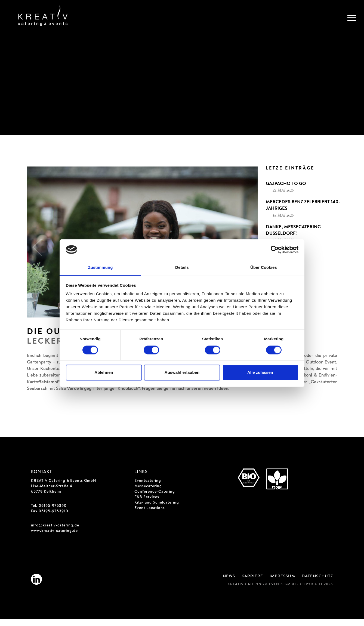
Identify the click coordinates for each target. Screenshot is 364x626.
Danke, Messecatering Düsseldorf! (293, 238)
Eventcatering (148, 488)
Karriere (252, 584)
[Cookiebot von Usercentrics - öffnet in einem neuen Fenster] (275, 249)
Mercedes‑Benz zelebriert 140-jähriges (303, 213)
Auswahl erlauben (182, 373)
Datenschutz (317, 584)
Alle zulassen (260, 373)
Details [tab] (182, 268)
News (229, 584)
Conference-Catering (155, 499)
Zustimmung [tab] (101, 268)
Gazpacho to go (286, 192)
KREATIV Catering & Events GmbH (64, 488)
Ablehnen (104, 373)
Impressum (282, 584)
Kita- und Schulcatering (157, 510)
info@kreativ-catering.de (55, 533)
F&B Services (147, 505)
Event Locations (150, 516)
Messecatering (148, 494)
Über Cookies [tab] (264, 268)
